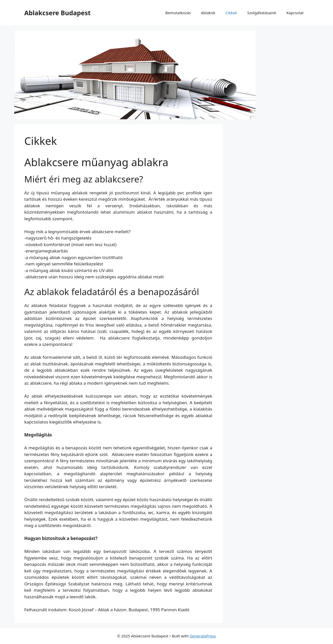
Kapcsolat (295, 13)
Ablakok (208, 13)
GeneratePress (203, 636)
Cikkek (231, 13)
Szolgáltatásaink (262, 13)
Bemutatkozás (178, 13)
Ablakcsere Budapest (58, 13)
